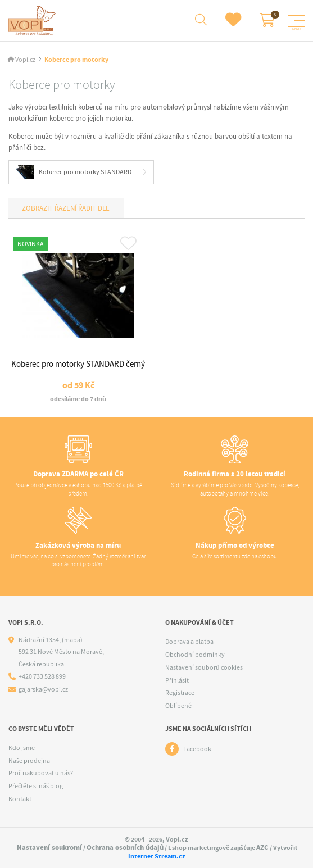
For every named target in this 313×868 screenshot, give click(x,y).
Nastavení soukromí (49, 847)
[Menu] (296, 21)
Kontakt (20, 799)
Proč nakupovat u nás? (41, 773)
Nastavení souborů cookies (204, 667)
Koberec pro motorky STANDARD (74, 172)
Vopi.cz (25, 60)
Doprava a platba (189, 642)
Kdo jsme (22, 748)
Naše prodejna (29, 761)
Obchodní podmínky (195, 655)
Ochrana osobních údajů (125, 847)
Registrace (180, 693)
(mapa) (72, 640)
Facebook (197, 749)
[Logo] (33, 21)
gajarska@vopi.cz (43, 690)
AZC (262, 847)
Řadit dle (93, 208)
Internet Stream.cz (157, 856)
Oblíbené (178, 706)
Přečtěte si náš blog (36, 786)
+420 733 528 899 (42, 677)
